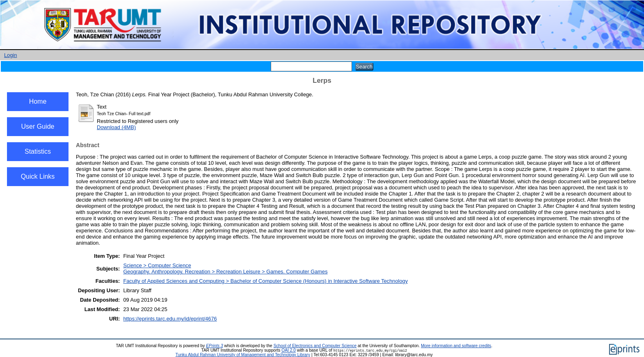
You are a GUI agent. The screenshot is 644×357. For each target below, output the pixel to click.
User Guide (38, 126)
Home (38, 101)
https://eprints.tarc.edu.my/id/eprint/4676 (170, 319)
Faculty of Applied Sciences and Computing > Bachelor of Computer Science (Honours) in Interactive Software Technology (265, 281)
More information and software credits (456, 346)
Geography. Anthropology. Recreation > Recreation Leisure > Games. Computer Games (225, 272)
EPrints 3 (215, 346)
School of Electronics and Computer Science (315, 346)
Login (10, 55)
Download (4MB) (116, 127)
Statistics (38, 151)
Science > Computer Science (157, 265)
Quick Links (38, 176)
